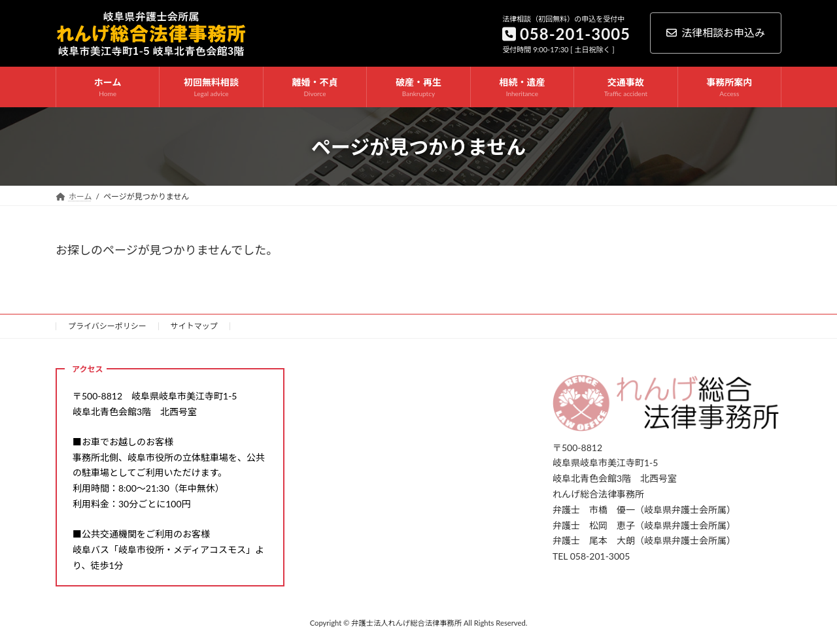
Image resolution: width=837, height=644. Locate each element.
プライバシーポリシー (107, 326)
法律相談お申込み (716, 32)
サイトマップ (194, 326)
